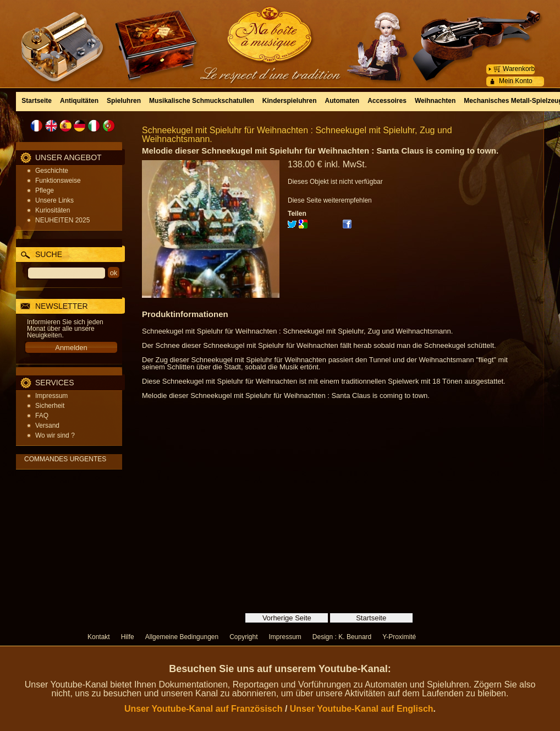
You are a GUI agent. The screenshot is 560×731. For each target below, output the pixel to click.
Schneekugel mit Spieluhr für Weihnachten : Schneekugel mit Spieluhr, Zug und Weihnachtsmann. (297, 135)
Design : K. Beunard (342, 637)
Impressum (51, 396)
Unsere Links (54, 200)
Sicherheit (50, 406)
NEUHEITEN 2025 (62, 220)
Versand (47, 425)
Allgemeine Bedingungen (182, 637)
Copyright (243, 637)
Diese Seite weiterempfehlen (330, 200)
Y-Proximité (399, 637)
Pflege (45, 190)
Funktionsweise (58, 181)
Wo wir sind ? (55, 435)
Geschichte (52, 171)
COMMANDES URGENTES (65, 459)
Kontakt (99, 637)
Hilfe (128, 637)
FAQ (42, 416)
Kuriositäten (53, 210)
